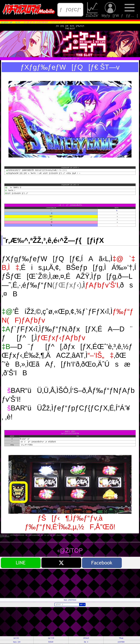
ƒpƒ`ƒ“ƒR (51, 638)
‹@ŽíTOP (70, 550)
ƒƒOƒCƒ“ (70, 10)
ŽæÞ (86, 642)
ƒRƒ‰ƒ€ (86, 638)
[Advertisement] (62, 583)
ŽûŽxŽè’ (93, 10)
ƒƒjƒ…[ (129, 10)
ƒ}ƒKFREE (121, 642)
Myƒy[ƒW (110, 10)
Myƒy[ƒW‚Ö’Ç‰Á (70, 600)
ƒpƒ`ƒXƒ (17, 638)
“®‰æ (121, 638)
